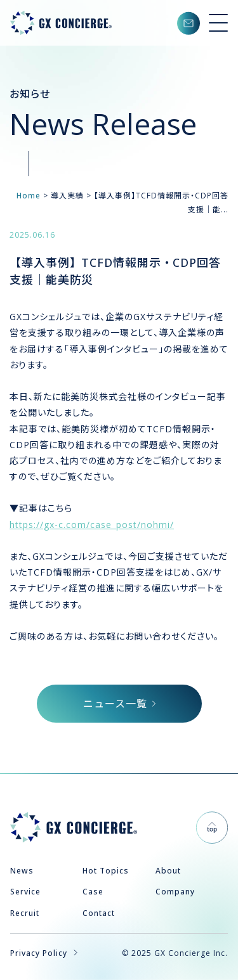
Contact (99, 913)
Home (29, 196)
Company (175, 892)
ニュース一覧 (119, 704)
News (22, 871)
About (168, 871)
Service (25, 892)
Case (93, 892)
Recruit (25, 913)
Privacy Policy (44, 953)
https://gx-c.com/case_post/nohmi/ (92, 525)
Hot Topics (106, 871)
